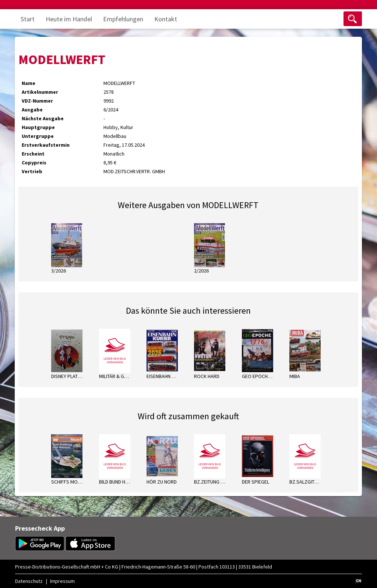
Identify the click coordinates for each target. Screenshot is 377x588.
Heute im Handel (69, 19)
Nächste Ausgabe (43, 118)
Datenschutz (29, 581)
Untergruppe (38, 136)
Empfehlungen (123, 19)
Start (28, 19)
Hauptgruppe (38, 127)
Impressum (62, 581)
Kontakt (166, 19)
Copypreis (34, 163)
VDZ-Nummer (37, 101)
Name (29, 83)
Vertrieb (32, 171)
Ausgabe (32, 110)
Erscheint (33, 154)
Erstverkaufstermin (46, 145)
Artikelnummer (40, 92)
